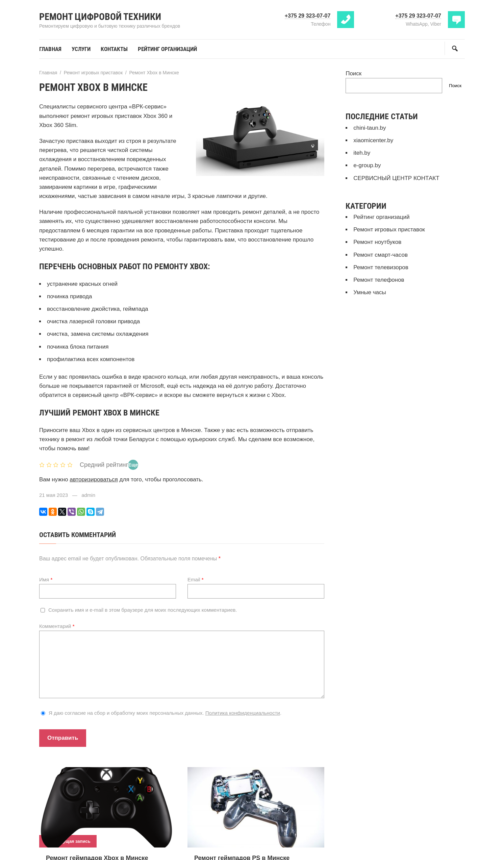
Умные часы (370, 292)
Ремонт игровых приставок (389, 230)
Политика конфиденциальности (243, 713)
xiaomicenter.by (373, 140)
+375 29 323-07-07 (308, 16)
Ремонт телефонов (379, 280)
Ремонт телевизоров (381, 267)
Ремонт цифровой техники (100, 17)
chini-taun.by (370, 128)
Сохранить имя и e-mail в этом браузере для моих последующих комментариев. (143, 610)
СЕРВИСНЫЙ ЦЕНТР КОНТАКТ (396, 178)
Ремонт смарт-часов (381, 255)
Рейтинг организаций (381, 217)
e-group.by (367, 165)
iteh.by (362, 153)
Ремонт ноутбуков (377, 242)
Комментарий (57, 626)
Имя (46, 579)
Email (196, 579)
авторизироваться (94, 479)
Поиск (354, 73)
